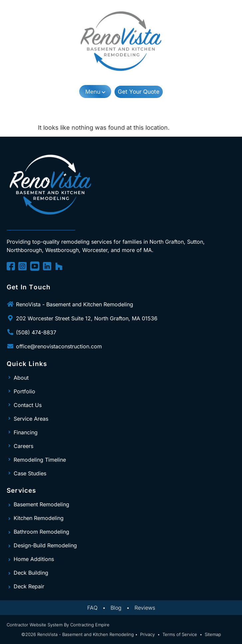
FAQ (92, 608)
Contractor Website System (35, 625)
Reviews (145, 608)
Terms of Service (180, 634)
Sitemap (213, 634)
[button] (95, 91)
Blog (116, 608)
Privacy (147, 634)
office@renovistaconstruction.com (59, 346)
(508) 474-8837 (36, 332)
